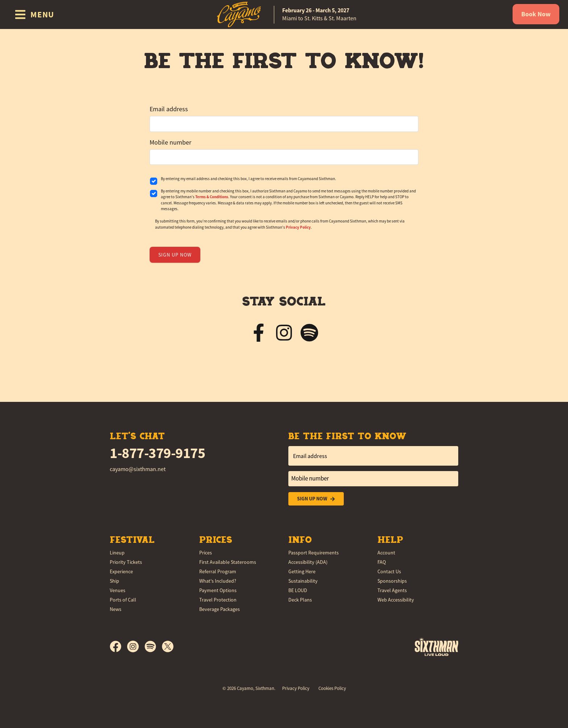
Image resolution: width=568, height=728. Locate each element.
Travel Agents (392, 590)
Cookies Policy (332, 688)
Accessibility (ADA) (308, 562)
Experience (121, 571)
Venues (118, 590)
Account (386, 553)
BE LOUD (298, 590)
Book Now (536, 14)
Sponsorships (392, 581)
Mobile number (170, 142)
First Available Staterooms (228, 562)
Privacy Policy (298, 227)
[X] (168, 646)
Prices (206, 553)
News (116, 609)
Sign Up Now (316, 499)
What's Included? (218, 581)
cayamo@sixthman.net (138, 469)
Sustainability (303, 581)
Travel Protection (218, 600)
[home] (284, 14)
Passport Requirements (314, 553)
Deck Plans (300, 600)
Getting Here (302, 571)
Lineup (117, 553)
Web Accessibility (396, 600)
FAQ (382, 562)
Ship (114, 581)
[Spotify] (153, 646)
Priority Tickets (126, 562)
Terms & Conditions (212, 197)
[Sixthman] (437, 647)
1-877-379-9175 (157, 453)
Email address (169, 109)
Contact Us (389, 571)
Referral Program (218, 571)
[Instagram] (136, 646)
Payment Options (218, 590)
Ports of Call (123, 600)
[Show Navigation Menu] (34, 14)
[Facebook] (118, 646)
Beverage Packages (220, 609)
